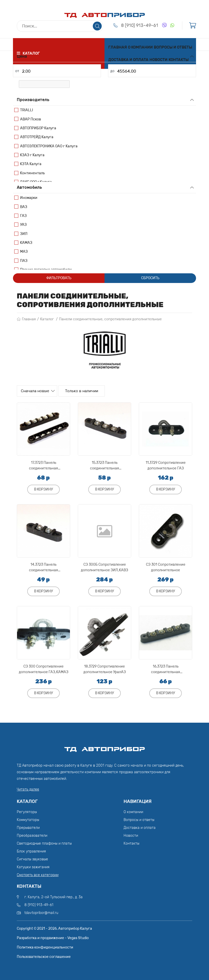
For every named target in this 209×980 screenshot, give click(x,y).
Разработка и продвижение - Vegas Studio (53, 937)
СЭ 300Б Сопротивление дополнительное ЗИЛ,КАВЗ (105, 566)
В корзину (43, 488)
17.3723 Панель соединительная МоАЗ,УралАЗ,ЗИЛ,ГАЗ (44, 464)
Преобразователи (32, 835)
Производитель (33, 100)
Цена (22, 56)
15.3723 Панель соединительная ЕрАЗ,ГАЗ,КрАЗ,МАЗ (105, 464)
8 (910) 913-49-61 (140, 27)
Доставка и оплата (128, 60)
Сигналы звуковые (32, 858)
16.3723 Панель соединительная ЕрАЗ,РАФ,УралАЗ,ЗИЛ (166, 668)
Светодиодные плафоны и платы (44, 842)
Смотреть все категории (38, 874)
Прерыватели (28, 827)
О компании (140, 47)
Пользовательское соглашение (44, 955)
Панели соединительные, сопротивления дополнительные (110, 319)
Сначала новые (39, 391)
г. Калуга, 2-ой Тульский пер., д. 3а (54, 896)
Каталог (47, 319)
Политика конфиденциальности (45, 946)
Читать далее (28, 788)
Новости (159, 60)
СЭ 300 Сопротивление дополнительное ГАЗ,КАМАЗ (44, 668)
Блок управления (31, 850)
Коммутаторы (28, 819)
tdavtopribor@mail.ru (41, 912)
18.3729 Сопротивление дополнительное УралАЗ (105, 668)
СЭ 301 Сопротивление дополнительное (166, 566)
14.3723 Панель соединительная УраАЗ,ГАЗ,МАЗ (43, 566)
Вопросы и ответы (173, 47)
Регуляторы (27, 811)
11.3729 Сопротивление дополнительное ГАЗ (166, 464)
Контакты (179, 60)
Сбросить (150, 278)
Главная (118, 47)
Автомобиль (29, 187)
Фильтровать (59, 278)
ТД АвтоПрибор (105, 746)
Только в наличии (89, 391)
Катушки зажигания (33, 866)
